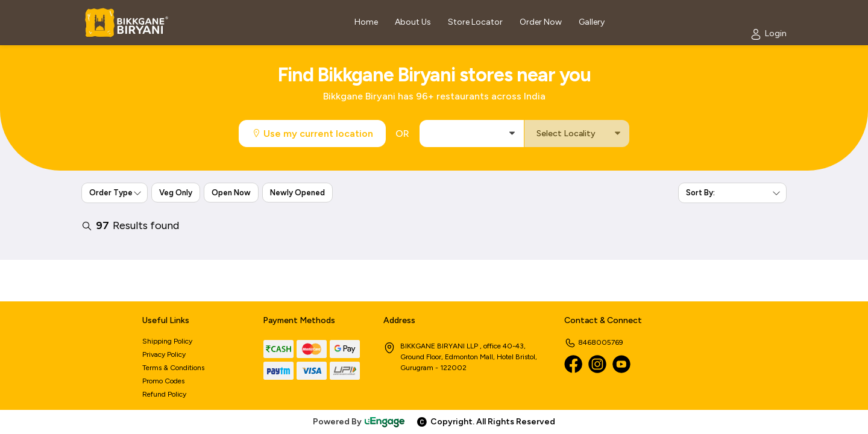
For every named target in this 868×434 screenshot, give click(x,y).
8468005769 (594, 342)
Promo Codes (163, 381)
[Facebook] (573, 364)
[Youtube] (621, 364)
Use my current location (312, 134)
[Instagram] (597, 364)
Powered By (359, 422)
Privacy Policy (164, 354)
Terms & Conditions (173, 368)
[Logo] (127, 23)
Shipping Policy (167, 341)
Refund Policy (164, 394)
